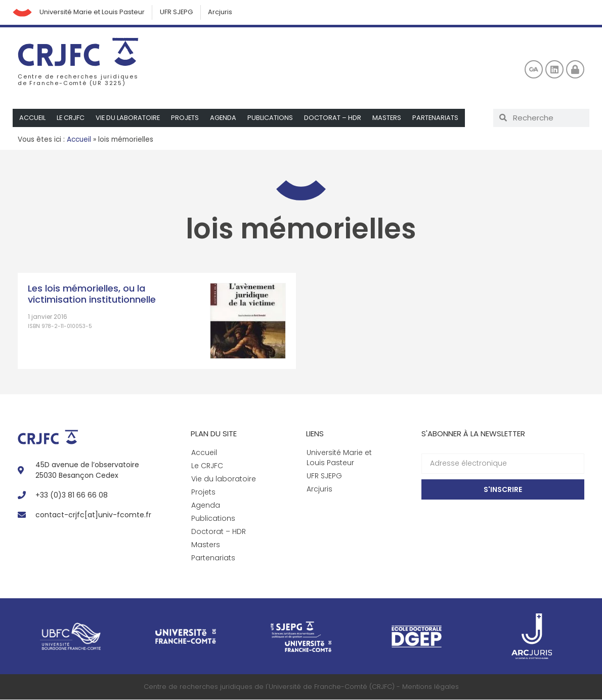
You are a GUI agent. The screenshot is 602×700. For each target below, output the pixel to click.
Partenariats (439, 118)
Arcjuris (223, 12)
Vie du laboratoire (129, 118)
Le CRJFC (71, 118)
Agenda (226, 118)
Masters (390, 118)
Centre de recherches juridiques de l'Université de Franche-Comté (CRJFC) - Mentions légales (301, 687)
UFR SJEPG (178, 12)
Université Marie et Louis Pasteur (93, 12)
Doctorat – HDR (336, 118)
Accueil (33, 118)
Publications (273, 118)
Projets (187, 118)
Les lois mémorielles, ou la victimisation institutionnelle (92, 294)
